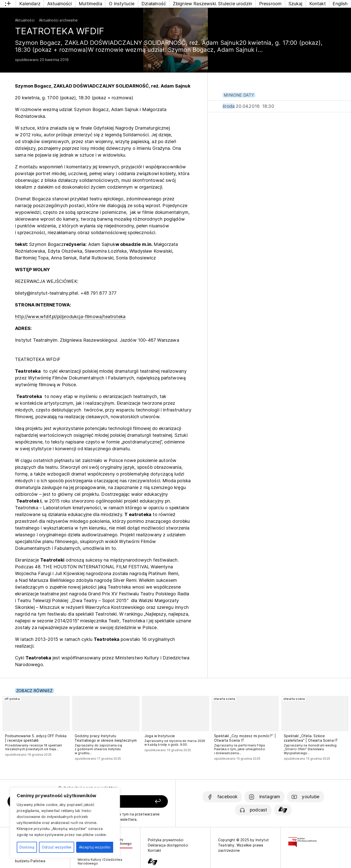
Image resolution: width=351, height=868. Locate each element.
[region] (65, 823)
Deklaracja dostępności (168, 845)
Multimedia (90, 4)
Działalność (154, 4)
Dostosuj (27, 847)
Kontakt (318, 4)
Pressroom (270, 4)
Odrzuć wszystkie (57, 847)
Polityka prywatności (166, 840)
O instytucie (122, 4)
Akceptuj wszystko (95, 847)
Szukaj (295, 4)
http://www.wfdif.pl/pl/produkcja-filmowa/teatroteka (70, 317)
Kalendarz (30, 4)
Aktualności (59, 4)
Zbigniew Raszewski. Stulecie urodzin (212, 4)
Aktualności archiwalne (58, 20)
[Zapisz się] (137, 802)
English (340, 4)
